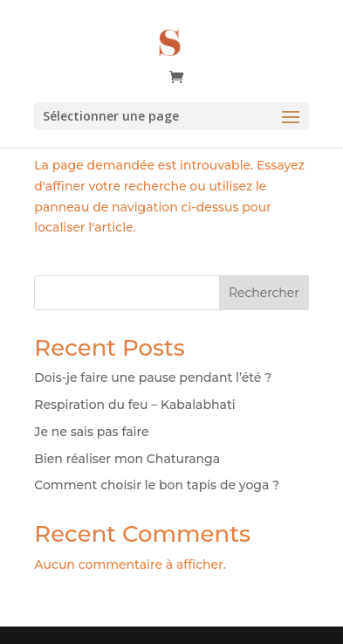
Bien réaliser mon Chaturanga (127, 459)
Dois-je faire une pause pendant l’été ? (153, 377)
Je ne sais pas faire (91, 432)
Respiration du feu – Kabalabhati (134, 405)
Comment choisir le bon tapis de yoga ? (157, 485)
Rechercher (264, 293)
